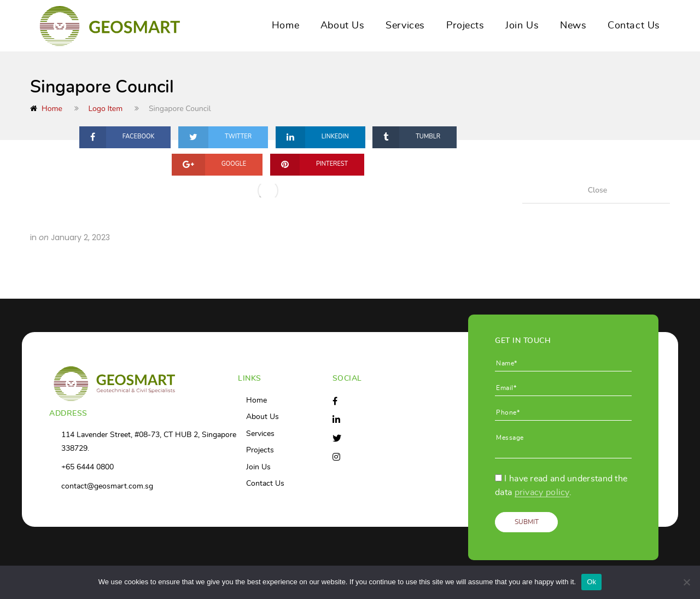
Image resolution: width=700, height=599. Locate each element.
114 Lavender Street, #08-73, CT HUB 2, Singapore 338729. (149, 442)
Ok (591, 582)
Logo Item (106, 109)
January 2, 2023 (80, 237)
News (573, 26)
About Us (343, 26)
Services (405, 26)
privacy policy (542, 492)
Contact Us (634, 26)
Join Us (522, 26)
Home (285, 26)
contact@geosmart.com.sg (107, 486)
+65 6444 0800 (87, 467)
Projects (465, 26)
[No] (686, 582)
